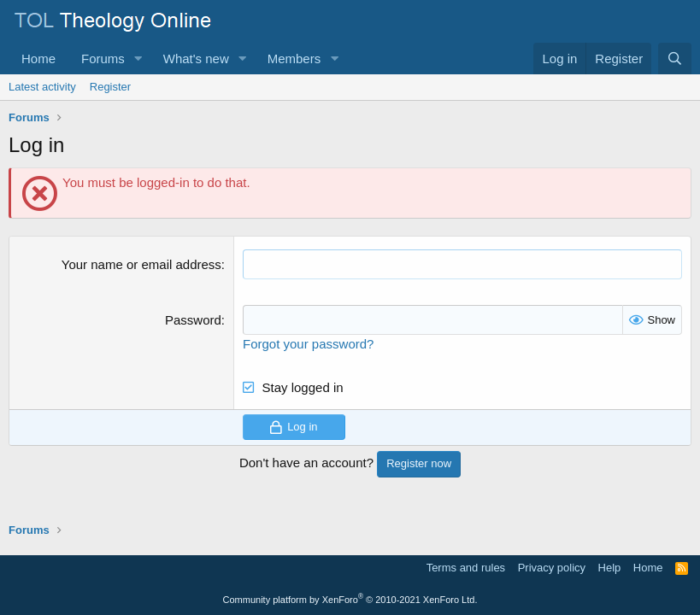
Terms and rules (466, 568)
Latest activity (42, 87)
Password (193, 320)
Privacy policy (552, 568)
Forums (103, 59)
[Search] (675, 59)
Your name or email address (141, 264)
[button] (138, 59)
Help (610, 568)
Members (294, 59)
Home (38, 59)
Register (110, 87)
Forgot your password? (308, 344)
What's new (196, 59)
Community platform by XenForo (350, 600)
